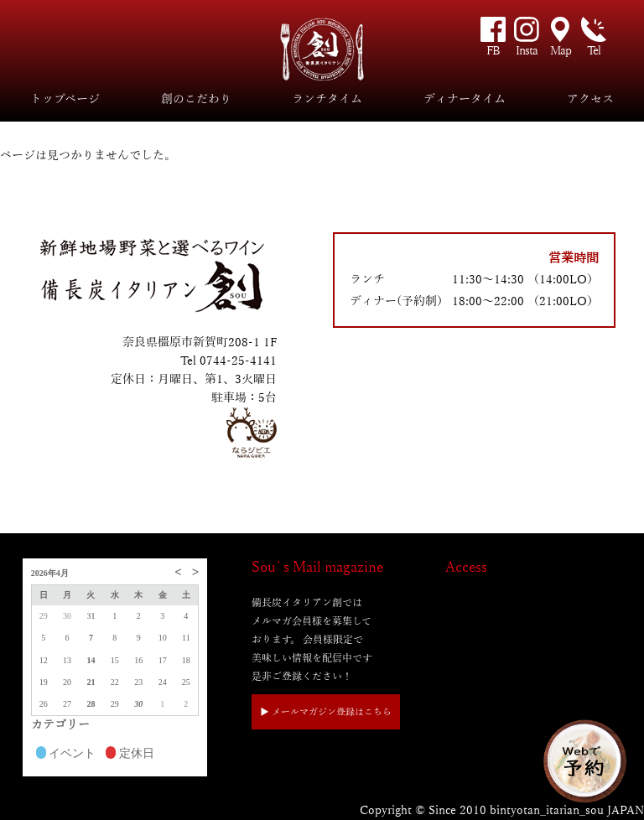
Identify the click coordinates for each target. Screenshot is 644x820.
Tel (594, 51)
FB (493, 51)
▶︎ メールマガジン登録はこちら (326, 712)
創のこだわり (196, 99)
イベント (66, 755)
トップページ (65, 99)
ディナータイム (465, 99)
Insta (527, 51)
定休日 (130, 755)
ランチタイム (327, 99)
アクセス (590, 99)
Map (561, 51)
